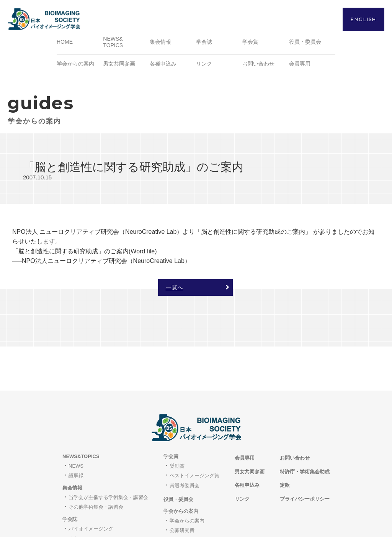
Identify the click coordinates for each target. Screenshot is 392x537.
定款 (285, 442)
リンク (204, 65)
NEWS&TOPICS (81, 413)
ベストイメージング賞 (194, 433)
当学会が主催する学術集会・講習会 (108, 454)
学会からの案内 (187, 478)
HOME (65, 43)
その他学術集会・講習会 (96, 464)
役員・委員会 (305, 43)
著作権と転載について (93, 505)
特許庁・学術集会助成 (305, 429)
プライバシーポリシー (305, 456)
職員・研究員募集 (189, 497)
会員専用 (300, 65)
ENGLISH (363, 19)
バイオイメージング (91, 486)
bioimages (80, 496)
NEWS (76, 423)
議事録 (76, 433)
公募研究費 (182, 488)
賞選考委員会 (185, 443)
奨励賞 (177, 423)
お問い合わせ (258, 65)
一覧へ (174, 288)
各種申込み (163, 65)
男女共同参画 (119, 65)
